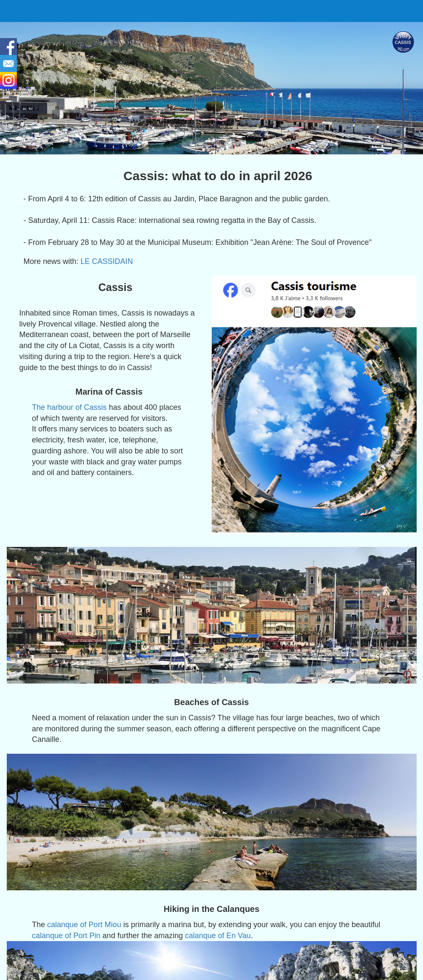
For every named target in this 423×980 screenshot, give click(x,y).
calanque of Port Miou (84, 925)
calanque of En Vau (218, 936)
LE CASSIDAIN (107, 261)
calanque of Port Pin (66, 936)
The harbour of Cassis (70, 407)
